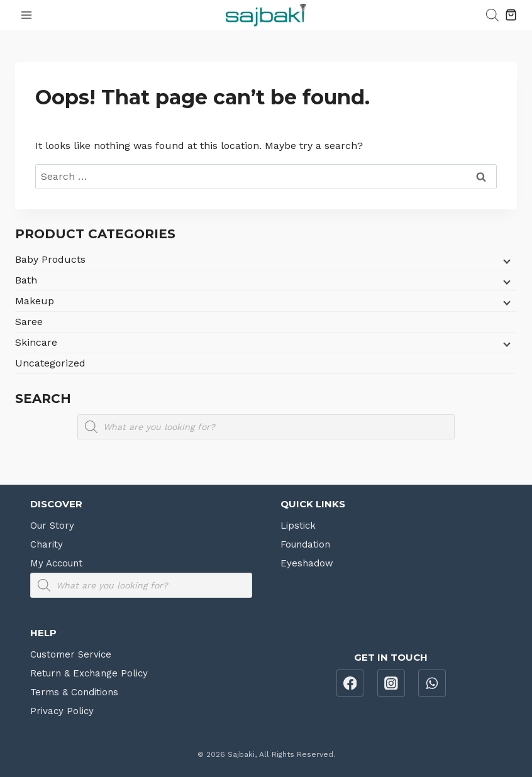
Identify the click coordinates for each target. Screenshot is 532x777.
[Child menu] (506, 261)
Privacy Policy (62, 711)
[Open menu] (27, 15)
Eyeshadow (307, 563)
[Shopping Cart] (511, 15)
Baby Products (50, 259)
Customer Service (71, 654)
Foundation (305, 544)
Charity (47, 544)
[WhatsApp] (432, 683)
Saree (29, 322)
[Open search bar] (492, 15)
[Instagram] (391, 683)
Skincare (36, 342)
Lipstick (298, 526)
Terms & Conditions (74, 692)
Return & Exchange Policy (89, 673)
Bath (26, 280)
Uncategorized (50, 363)
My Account (56, 563)
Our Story (52, 526)
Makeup (35, 301)
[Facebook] (350, 683)
